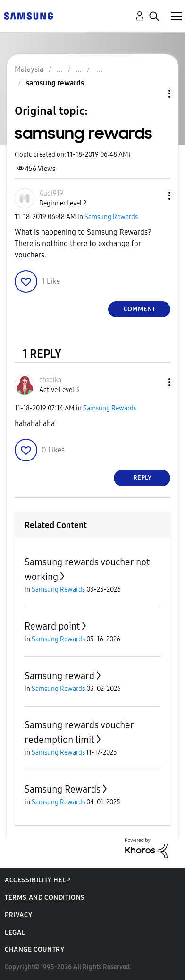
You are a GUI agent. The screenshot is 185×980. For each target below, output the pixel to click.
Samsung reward (59, 676)
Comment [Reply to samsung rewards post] (139, 309)
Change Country (34, 950)
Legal (15, 933)
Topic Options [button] (153, 94)
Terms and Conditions (45, 898)
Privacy (18, 915)
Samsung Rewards (111, 217)
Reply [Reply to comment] (142, 478)
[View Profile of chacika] (50, 380)
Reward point (52, 626)
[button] (154, 196)
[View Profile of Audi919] (51, 193)
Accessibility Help (38, 880)
